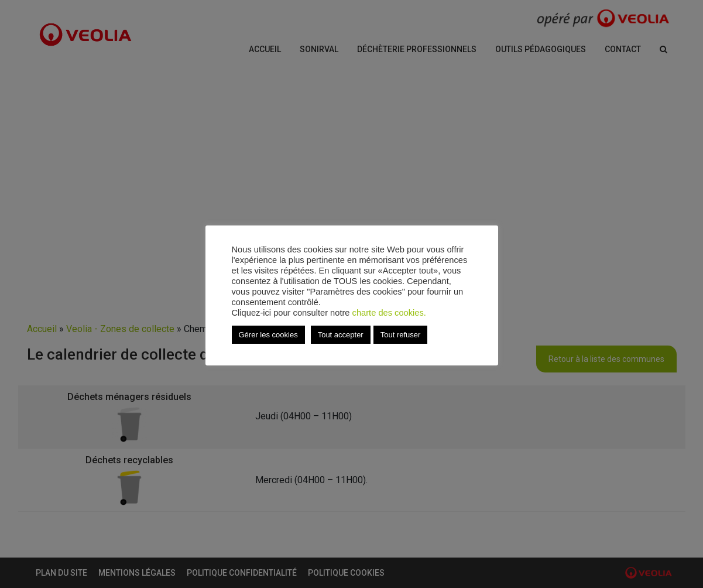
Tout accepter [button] (341, 335)
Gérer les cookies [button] (268, 335)
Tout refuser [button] (401, 335)
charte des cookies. (389, 313)
